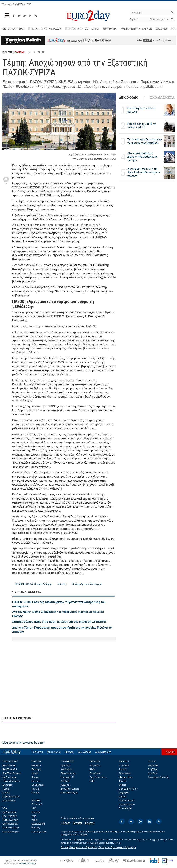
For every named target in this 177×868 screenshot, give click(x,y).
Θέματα (122, 785)
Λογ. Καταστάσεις (98, 777)
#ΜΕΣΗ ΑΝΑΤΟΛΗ (13, 29)
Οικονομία (36, 769)
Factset (90, 823)
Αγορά (35, 773)
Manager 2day (126, 777)
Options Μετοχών (11, 832)
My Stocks (95, 765)
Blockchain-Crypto (69, 793)
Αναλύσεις (66, 785)
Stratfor (78, 823)
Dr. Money (124, 765)
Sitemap (69, 752)
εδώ (148, 40)
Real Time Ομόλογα (12, 773)
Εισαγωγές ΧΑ (68, 777)
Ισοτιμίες (36, 828)
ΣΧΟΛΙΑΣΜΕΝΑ (162, 98)
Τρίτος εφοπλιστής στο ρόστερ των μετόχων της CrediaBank (145, 141)
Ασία (34, 816)
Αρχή (169, 752)
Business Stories (127, 804)
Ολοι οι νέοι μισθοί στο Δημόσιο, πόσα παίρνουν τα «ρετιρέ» (142, 157)
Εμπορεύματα (38, 824)
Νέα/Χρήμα (66, 769)
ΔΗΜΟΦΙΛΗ (128, 98)
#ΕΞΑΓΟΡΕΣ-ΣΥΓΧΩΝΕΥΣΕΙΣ (82, 29)
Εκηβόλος (153, 769)
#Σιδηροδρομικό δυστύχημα (87, 584)
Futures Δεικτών (10, 820)
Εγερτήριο (124, 793)
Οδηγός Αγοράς (68, 773)
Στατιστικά (7, 785)
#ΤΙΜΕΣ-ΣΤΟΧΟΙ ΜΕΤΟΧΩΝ (45, 29)
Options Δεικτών (10, 824)
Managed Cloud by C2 (28, 863)
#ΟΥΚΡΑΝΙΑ (109, 29)
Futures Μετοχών (11, 828)
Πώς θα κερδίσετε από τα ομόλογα (141, 110)
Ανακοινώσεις (9, 801)
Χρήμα (35, 820)
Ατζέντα (123, 797)
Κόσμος (35, 777)
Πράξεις (6, 793)
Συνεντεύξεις (125, 773)
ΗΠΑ (34, 808)
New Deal (153, 773)
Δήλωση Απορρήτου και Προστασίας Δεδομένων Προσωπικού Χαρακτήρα (98, 847)
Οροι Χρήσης (84, 752)
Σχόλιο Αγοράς (9, 777)
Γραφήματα (95, 773)
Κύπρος (35, 793)
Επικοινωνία (54, 752)
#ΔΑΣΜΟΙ (162, 29)
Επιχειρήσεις (38, 785)
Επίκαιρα (36, 781)
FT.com (65, 823)
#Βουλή (62, 584)
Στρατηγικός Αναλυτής (158, 777)
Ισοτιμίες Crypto (39, 832)
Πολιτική (36, 789)
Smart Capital (125, 808)
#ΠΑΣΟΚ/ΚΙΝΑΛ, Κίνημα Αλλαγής (33, 584)
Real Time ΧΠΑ (10, 769)
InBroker (83, 835)
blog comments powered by (24, 743)
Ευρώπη (36, 812)
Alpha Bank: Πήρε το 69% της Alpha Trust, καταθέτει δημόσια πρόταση (144, 172)
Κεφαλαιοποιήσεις (11, 797)
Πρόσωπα (66, 765)
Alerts (93, 769)
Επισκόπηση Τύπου (128, 789)
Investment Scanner (70, 789)
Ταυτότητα (37, 752)
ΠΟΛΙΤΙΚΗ (20, 52)
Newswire (36, 765)
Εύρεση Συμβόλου (11, 781)
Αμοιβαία (65, 781)
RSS (92, 781)
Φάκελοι (123, 781)
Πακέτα (6, 789)
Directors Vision (126, 801)
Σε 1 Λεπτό (37, 804)
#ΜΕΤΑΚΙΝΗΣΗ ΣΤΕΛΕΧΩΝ (136, 29)
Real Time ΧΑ (9, 765)
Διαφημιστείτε (103, 752)
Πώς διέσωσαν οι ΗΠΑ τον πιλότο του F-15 (142, 126)
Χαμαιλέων (153, 765)
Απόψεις (123, 769)
